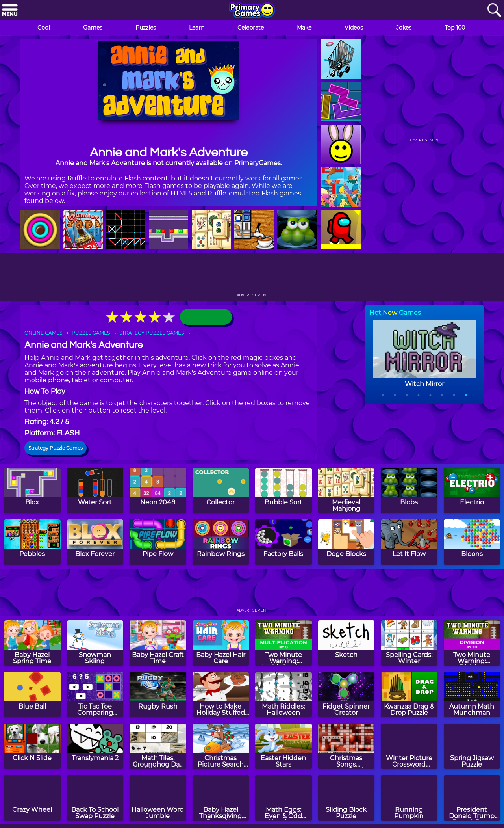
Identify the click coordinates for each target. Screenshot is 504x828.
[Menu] (10, 10)
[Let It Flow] (409, 542)
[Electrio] (472, 490)
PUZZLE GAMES (91, 333)
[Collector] (221, 490)
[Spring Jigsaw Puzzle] (472, 746)
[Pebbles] (32, 542)
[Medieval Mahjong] (346, 490)
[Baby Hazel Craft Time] (158, 643)
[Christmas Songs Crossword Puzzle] (346, 746)
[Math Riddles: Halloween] (283, 695)
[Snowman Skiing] (95, 643)
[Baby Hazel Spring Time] (32, 643)
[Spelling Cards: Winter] (409, 643)
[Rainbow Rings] (221, 542)
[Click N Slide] (32, 746)
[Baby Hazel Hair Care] (221, 643)
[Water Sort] (95, 490)
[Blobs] (409, 490)
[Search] (494, 10)
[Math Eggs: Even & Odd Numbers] (283, 798)
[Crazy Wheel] (32, 798)
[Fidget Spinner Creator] (346, 695)
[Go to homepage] (252, 11)
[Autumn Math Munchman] (472, 695)
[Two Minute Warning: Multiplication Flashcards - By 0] (283, 643)
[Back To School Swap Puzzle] (95, 798)
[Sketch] (346, 643)
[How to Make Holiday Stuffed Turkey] (221, 695)
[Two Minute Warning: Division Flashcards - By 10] (472, 643)
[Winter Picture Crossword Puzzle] (409, 746)
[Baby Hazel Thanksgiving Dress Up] (221, 798)
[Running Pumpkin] (409, 798)
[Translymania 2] (95, 746)
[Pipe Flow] (158, 542)
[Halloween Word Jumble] (158, 798)
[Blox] (32, 490)
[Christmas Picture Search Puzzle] (221, 746)
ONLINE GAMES (43, 333)
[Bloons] (472, 542)
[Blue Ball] (32, 695)
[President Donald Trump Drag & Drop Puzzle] (472, 798)
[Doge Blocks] (346, 542)
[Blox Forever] (95, 542)
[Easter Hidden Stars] (283, 746)
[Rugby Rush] (158, 695)
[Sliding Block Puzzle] (346, 798)
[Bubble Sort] (283, 490)
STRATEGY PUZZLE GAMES (152, 333)
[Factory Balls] (283, 542)
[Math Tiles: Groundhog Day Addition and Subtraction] (158, 746)
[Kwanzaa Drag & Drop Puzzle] (409, 695)
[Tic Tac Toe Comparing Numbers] (95, 695)
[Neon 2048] (158, 490)
